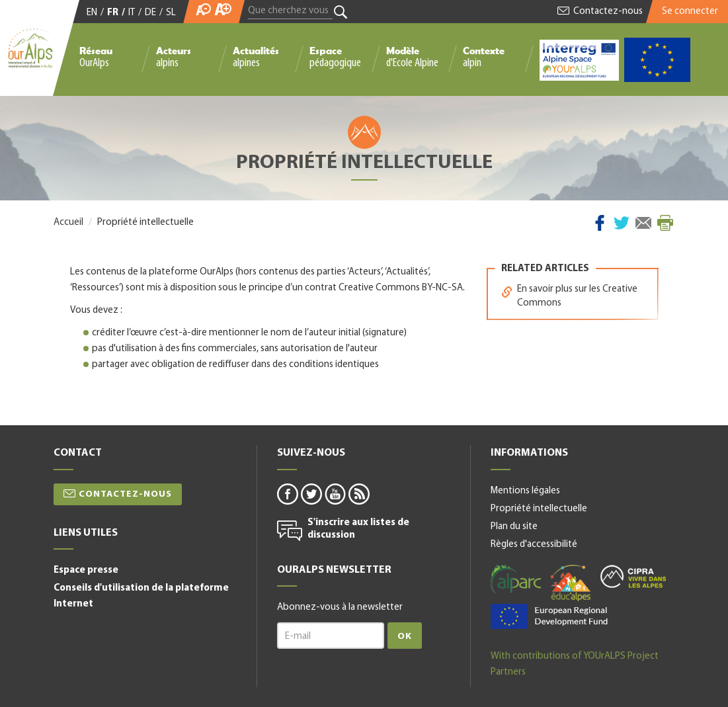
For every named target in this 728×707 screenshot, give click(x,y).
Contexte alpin (484, 57)
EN (92, 13)
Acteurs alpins (174, 57)
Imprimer (665, 223)
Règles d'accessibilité (534, 545)
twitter (311, 493)
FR (113, 13)
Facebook (600, 223)
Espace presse (86, 570)
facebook (287, 493)
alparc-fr (516, 579)
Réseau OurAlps (96, 57)
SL (171, 13)
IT (132, 13)
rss (358, 493)
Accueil (68, 223)
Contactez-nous (608, 12)
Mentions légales (525, 491)
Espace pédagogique (335, 57)
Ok (405, 637)
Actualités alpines (256, 57)
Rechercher (341, 12)
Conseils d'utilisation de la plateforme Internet (141, 596)
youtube (335, 493)
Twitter (622, 223)
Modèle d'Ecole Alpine (412, 57)
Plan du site (514, 527)
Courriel (643, 223)
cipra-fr (633, 576)
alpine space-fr (549, 616)
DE (150, 13)
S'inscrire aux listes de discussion (358, 529)
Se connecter (690, 12)
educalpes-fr (571, 583)
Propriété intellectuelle (539, 509)
